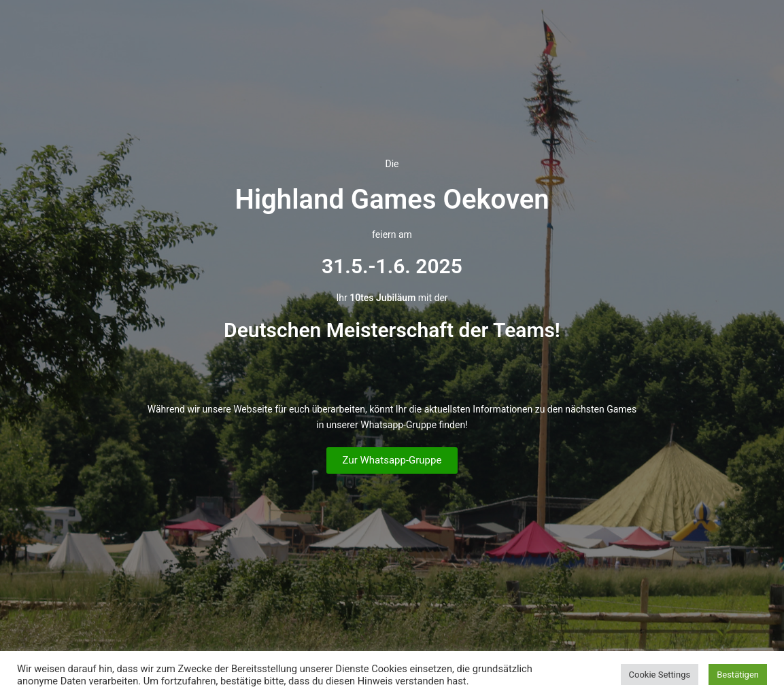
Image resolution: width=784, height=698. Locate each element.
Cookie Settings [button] (660, 675)
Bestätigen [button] (738, 675)
